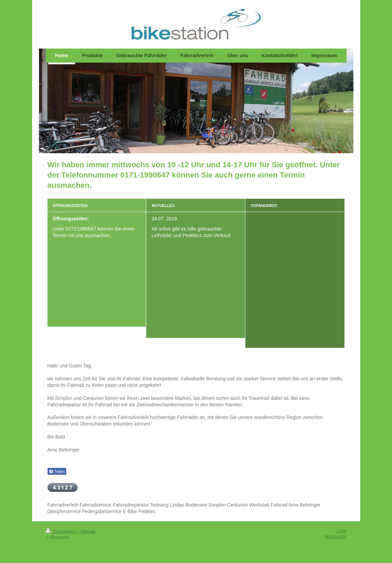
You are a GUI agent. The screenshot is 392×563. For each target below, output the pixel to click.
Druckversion (62, 532)
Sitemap (88, 532)
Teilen (57, 472)
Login (341, 531)
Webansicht (336, 537)
